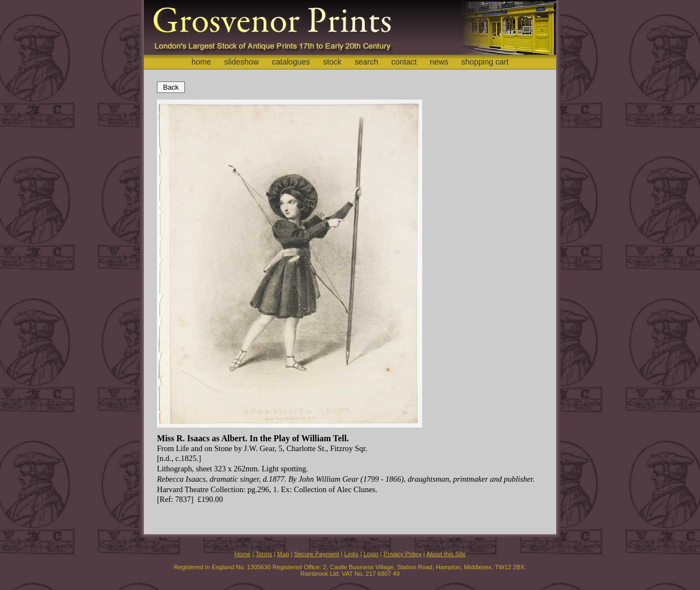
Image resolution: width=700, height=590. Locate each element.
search (366, 62)
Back (171, 87)
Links (352, 554)
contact (404, 62)
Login (371, 554)
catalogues (291, 62)
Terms (264, 554)
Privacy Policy (402, 554)
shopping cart (485, 62)
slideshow (241, 62)
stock (332, 62)
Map (283, 554)
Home (242, 554)
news (439, 62)
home (201, 62)
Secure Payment (317, 554)
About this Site (446, 554)
